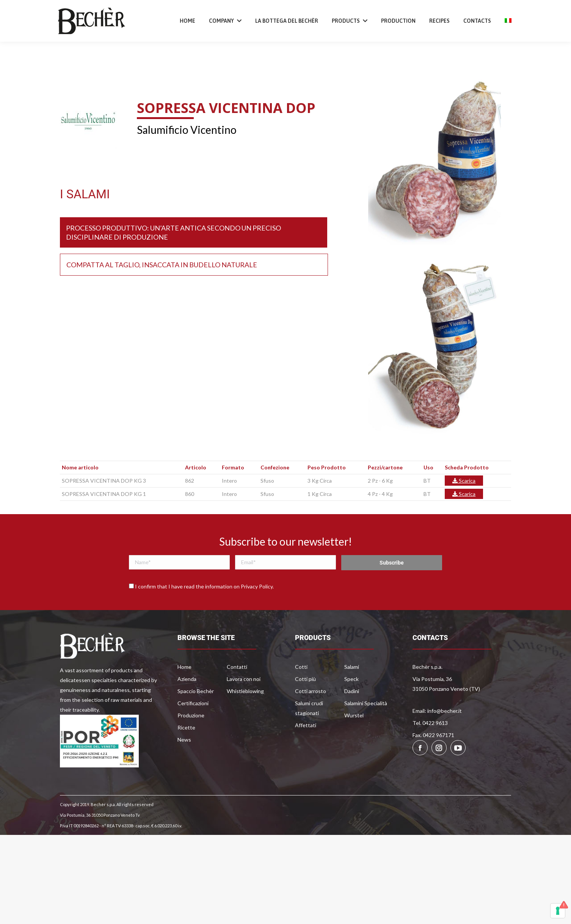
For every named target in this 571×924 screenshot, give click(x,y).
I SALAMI (85, 218)
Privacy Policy (257, 610)
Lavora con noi (244, 702)
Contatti (237, 690)
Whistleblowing (245, 715)
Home (184, 690)
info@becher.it (133, 13)
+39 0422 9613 (85, 13)
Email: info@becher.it (437, 734)
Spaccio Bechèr (196, 715)
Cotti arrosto (311, 715)
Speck (351, 702)
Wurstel (354, 739)
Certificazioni (193, 727)
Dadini (352, 715)
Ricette (186, 751)
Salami (352, 690)
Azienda (187, 702)
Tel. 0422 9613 (430, 746)
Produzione (191, 739)
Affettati (306, 749)
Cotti (301, 690)
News (184, 763)
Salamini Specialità (366, 727)
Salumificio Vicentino (187, 153)
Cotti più (305, 702)
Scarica (464, 504)
